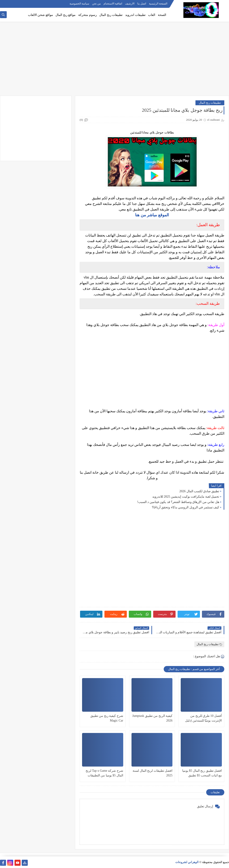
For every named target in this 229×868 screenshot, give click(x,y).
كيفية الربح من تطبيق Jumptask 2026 (152, 718)
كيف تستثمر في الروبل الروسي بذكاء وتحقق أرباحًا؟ (186, 507)
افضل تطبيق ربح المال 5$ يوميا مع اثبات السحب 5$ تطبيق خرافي (202, 773)
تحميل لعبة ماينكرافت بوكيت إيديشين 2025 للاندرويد (186, 497)
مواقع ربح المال (66, 15)
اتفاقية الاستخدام (113, 4)
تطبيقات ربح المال (111, 15)
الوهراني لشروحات (187, 862)
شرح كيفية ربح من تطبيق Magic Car (107, 718)
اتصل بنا (142, 4)
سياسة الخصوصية (79, 4)
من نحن (96, 4)
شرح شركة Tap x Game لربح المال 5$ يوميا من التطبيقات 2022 (104, 773)
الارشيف (130, 4)
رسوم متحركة (88, 15)
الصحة (162, 15)
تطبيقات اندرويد (135, 15)
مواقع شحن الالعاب (40, 15)
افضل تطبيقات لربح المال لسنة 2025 (153, 773)
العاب (152, 15)
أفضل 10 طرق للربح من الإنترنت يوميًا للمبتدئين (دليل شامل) (204, 719)
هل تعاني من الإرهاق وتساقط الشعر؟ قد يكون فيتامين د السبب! (178, 502)
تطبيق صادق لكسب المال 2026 (199, 491)
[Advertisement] (114, 61)
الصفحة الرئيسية (158, 4)
